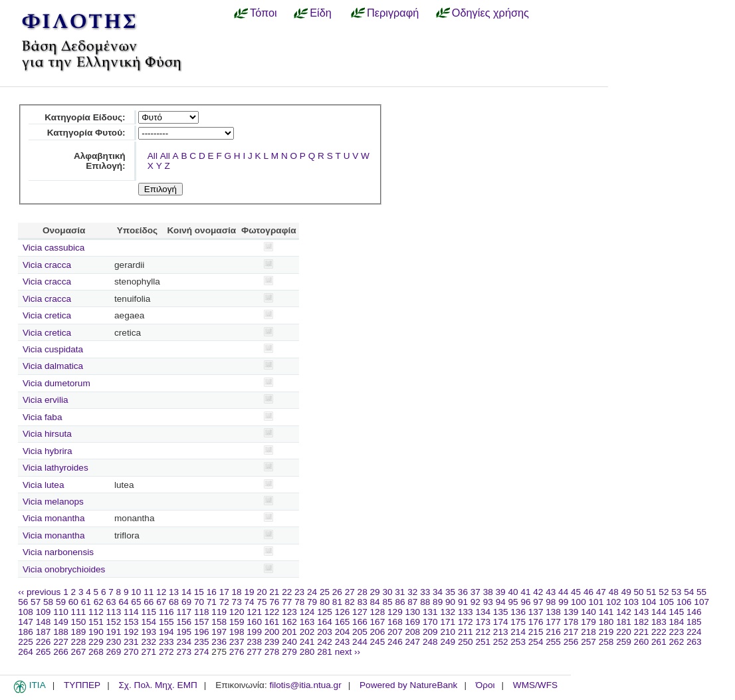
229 (96, 642)
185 (694, 622)
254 (536, 642)
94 (501, 602)
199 (254, 632)
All (153, 156)
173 (483, 622)
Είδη (321, 13)
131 (430, 612)
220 (624, 632)
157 (202, 622)
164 (325, 622)
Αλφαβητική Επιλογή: (100, 161)
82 (350, 602)
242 (325, 642)
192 (131, 632)
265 (44, 652)
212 (483, 632)
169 (413, 622)
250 (466, 642)
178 (571, 622)
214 (518, 632)
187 (44, 632)
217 (571, 632)
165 (343, 622)
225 (26, 642)
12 (161, 592)
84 (375, 602)
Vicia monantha (53, 518)
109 (44, 612)
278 (272, 652)
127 (360, 612)
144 (659, 612)
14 (186, 592)
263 (694, 642)
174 (501, 622)
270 (131, 652)
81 (337, 602)
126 (343, 612)
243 (343, 642)
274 (202, 652)
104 (649, 602)
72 (224, 602)
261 (659, 642)
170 (430, 622)
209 (430, 632)
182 (642, 622)
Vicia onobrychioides (64, 569)
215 (536, 632)
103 (631, 602)
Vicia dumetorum (56, 383)
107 (701, 602)
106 (684, 602)
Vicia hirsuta (47, 434)
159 (237, 622)
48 (614, 592)
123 (289, 612)
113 (114, 612)
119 (219, 612)
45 (576, 592)
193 (149, 632)
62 (99, 602)
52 (664, 592)
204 (343, 632)
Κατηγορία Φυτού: (86, 133)
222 (659, 632)
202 (307, 632)
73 (237, 602)
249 (448, 642)
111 (79, 612)
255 (553, 642)
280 (307, 652)
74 (250, 602)
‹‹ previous (39, 592)
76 (274, 602)
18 (237, 592)
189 (79, 632)
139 (571, 612)
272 (166, 652)
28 (363, 592)
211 (466, 632)
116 (166, 612)
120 (237, 612)
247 (413, 642)
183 (659, 622)
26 (337, 592)
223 (677, 632)
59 (61, 602)
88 (425, 602)
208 (413, 632)
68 (174, 602)
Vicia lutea (43, 485)
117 (184, 612)
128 (378, 612)
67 (161, 602)
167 (378, 622)
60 (73, 602)
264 (26, 652)
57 (36, 602)
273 (184, 652)
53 (676, 592)
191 (114, 632)
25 (325, 592)
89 (438, 602)
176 (536, 622)
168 (395, 622)
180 (606, 622)
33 (425, 592)
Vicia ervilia (46, 400)
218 (588, 632)
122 (272, 612)
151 (96, 622)
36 (463, 592)
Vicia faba (42, 417)
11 (149, 592)
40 (513, 592)
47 (601, 592)
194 (166, 632)
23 (299, 592)
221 (642, 632)
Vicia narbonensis (58, 552)
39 (501, 592)
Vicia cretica (47, 315)
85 (387, 602)
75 (262, 602)
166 (360, 622)
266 (61, 652)
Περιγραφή (393, 13)
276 (237, 652)
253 (518, 642)
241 (307, 642)
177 (553, 622)
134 (483, 612)
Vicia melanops (53, 502)
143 (642, 612)
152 (114, 622)
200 (272, 632)
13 (174, 592)
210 (448, 632)
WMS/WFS (535, 685)
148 (44, 622)
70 (199, 602)
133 (466, 612)
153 (131, 622)
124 (307, 612)
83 (363, 602)
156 (184, 622)
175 (518, 622)
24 (312, 592)
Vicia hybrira (48, 451)
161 (272, 622)
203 (325, 632)
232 (149, 642)
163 (307, 622)
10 (136, 592)
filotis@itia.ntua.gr (305, 685)
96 (525, 602)
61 (86, 602)
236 (219, 642)
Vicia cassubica (53, 248)
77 (287, 602)
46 (588, 592)
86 (400, 602)
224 (694, 632)
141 (606, 612)
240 (289, 642)
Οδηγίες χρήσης (490, 13)
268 (96, 652)
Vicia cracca (47, 265)
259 (624, 642)
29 (375, 592)
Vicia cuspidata (53, 349)
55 (701, 592)
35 (450, 592)
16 (212, 592)
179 (588, 622)
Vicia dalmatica (53, 366)
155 (166, 622)
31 (400, 592)
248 (430, 642)
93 (488, 602)
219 (606, 632)
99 (563, 602)
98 (551, 602)
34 (438, 592)
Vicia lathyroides (55, 468)
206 (378, 632)
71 (212, 602)
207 (395, 632)
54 (689, 592)
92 (475, 602)
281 (325, 652)
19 (249, 592)
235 (202, 642)
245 (378, 642)
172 (466, 622)
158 (219, 622)
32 (412, 592)
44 (563, 592)
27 (350, 592)
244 (360, 642)
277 (254, 652)
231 (131, 642)
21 (274, 592)
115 (149, 612)
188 (61, 632)
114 (131, 612)
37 (475, 592)
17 (224, 592)
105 (666, 602)
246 (395, 642)
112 (96, 612)
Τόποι (263, 13)
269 (114, 652)
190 (96, 632)
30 (387, 592)
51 (651, 592)
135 (501, 612)
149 (61, 622)
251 (483, 642)
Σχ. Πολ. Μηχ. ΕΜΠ (157, 685)
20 (262, 592)
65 (136, 602)
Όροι (485, 685)
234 (184, 642)
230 (114, 642)
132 (448, 612)
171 (448, 622)
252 (501, 642)
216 (553, 632)
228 (79, 642)
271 (149, 652)
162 (289, 622)
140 (588, 612)
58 (48, 602)
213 (501, 632)
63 (111, 602)
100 (578, 602)
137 (536, 612)
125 (325, 612)
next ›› (348, 652)
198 (237, 632)
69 (186, 602)
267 (79, 652)
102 (614, 602)
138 (553, 612)
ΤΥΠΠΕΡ (82, 685)
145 (677, 612)
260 (642, 642)
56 (23, 602)
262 (677, 642)
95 (513, 602)
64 (123, 602)
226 (44, 642)
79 (312, 602)
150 (79, 622)
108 (26, 612)
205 (360, 632)
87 (412, 602)
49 (626, 592)
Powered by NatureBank (408, 685)
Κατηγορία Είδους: (85, 117)
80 (325, 602)
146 (694, 612)
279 (289, 652)
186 (26, 632)
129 (395, 612)
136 (518, 612)
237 (237, 642)
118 (202, 612)
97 (538, 602)
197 (219, 632)
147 (26, 622)
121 (254, 612)
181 (624, 622)
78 (299, 602)
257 (588, 642)
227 (61, 642)
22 (287, 592)
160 (254, 622)
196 (202, 632)
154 (149, 622)
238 (254, 642)
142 (624, 612)
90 (450, 602)
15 (199, 592)
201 (289, 632)
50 (639, 592)
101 (596, 602)
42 (538, 592)
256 (571, 642)
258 (606, 642)
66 (149, 602)
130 (413, 612)
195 (184, 632)
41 (525, 592)
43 (551, 592)
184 (677, 622)
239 (272, 642)
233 (166, 642)
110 (61, 612)
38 (488, 592)
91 (463, 602)
